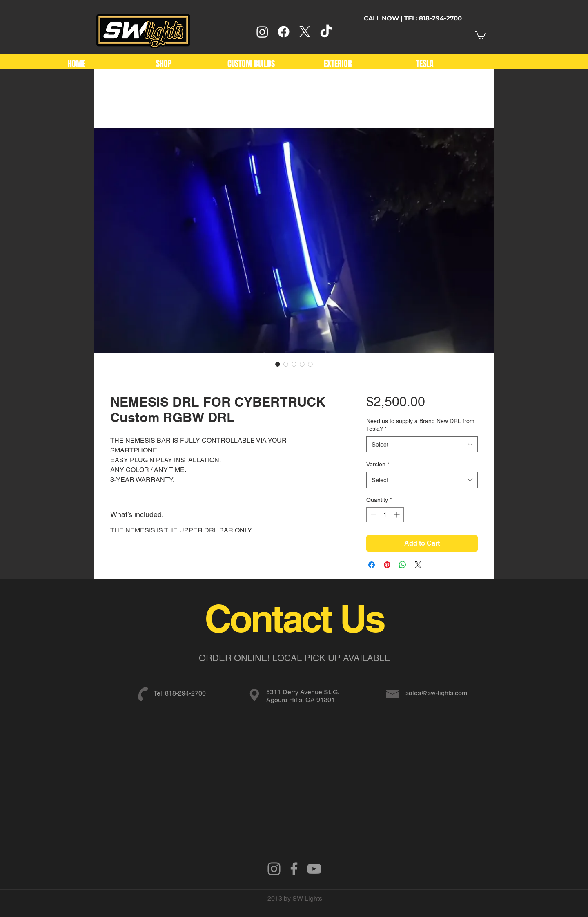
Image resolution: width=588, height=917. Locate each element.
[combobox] (422, 444)
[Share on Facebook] (372, 565)
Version (378, 464)
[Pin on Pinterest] (387, 565)
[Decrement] (373, 515)
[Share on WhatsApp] (403, 565)
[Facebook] (284, 32)
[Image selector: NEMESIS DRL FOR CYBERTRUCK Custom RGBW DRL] (278, 364)
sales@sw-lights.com (436, 693)
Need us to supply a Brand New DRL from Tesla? (420, 425)
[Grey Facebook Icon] (294, 869)
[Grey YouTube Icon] (314, 869)
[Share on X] (418, 565)
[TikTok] (326, 32)
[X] (305, 32)
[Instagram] (262, 32)
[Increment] (398, 515)
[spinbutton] (385, 515)
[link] (480, 35)
